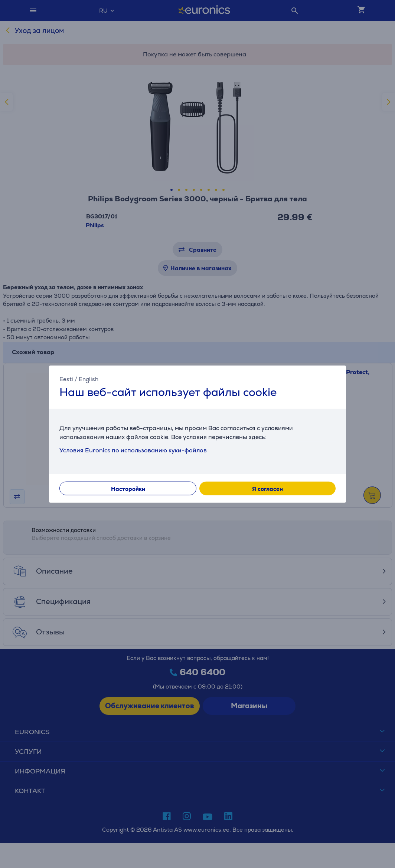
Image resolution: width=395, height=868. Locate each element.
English (89, 379)
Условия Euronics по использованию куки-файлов (133, 450)
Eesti (66, 379)
